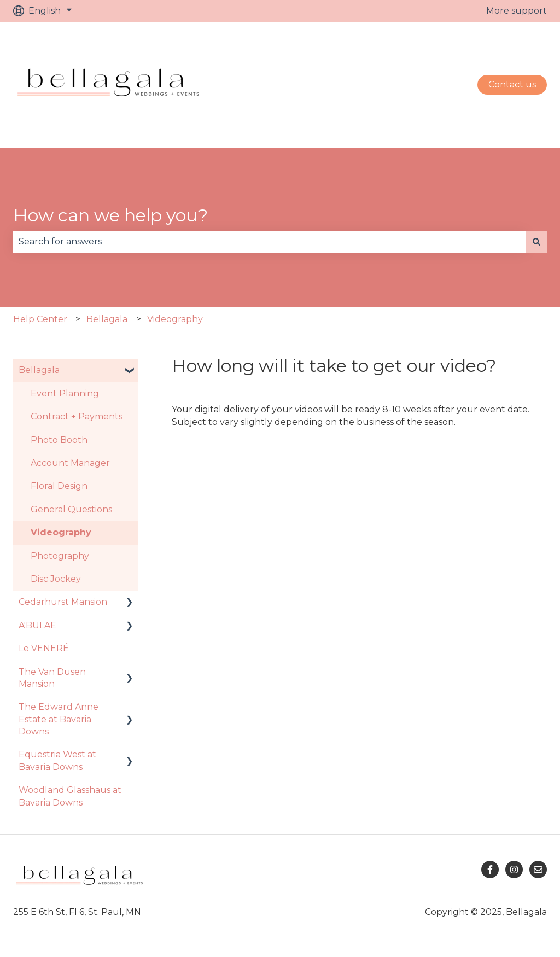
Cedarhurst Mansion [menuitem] (63, 602)
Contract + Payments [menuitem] (77, 416)
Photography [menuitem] (60, 556)
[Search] (536, 242)
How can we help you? (110, 215)
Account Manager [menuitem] (70, 463)
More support (517, 11)
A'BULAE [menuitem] (37, 625)
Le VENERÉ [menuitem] (44, 648)
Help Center (40, 319)
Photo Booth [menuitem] (59, 440)
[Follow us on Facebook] (490, 870)
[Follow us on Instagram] (514, 870)
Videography (175, 319)
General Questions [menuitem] (71, 509)
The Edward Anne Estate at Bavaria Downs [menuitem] (59, 719)
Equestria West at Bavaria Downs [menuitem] (57, 760)
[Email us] (538, 870)
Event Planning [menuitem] (65, 393)
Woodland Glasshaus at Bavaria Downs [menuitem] (70, 796)
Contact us (512, 84)
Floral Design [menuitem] (59, 486)
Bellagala (107, 319)
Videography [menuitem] (61, 532)
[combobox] (270, 242)
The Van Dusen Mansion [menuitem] (52, 678)
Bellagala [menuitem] (39, 370)
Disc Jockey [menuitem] (56, 579)
